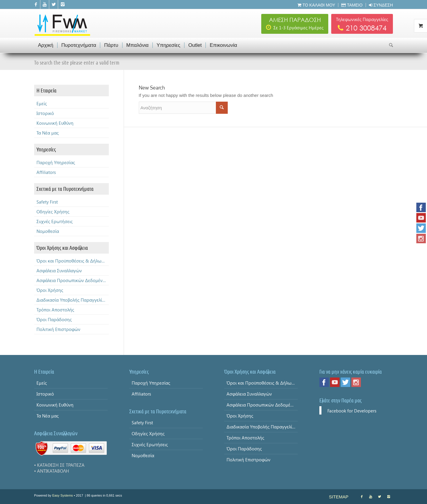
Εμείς (42, 103)
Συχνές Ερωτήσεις (55, 221)
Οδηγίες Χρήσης (53, 212)
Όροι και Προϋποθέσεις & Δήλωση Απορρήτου (73, 261)
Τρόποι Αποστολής (55, 310)
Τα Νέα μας (48, 133)
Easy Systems (63, 495)
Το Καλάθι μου (316, 5)
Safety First (47, 202)
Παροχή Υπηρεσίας (56, 162)
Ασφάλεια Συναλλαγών (59, 271)
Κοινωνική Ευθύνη (55, 123)
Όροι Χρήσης (50, 290)
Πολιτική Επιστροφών (58, 329)
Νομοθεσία (48, 231)
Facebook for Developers (352, 411)
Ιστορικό (45, 113)
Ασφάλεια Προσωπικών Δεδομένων (73, 280)
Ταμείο (352, 5)
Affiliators (46, 172)
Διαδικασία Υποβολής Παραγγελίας (72, 300)
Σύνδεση (381, 5)
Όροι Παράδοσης (54, 319)
